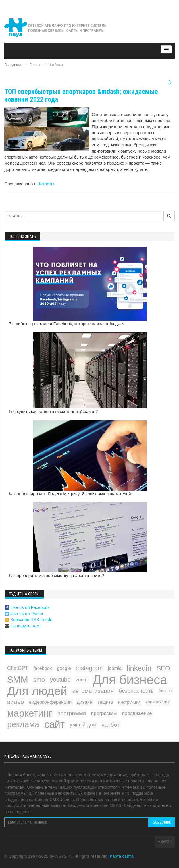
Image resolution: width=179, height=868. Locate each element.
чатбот (111, 725)
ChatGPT (18, 668)
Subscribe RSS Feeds (28, 619)
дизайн (85, 702)
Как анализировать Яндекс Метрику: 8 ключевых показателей (70, 494)
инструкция (129, 702)
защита (105, 702)
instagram (89, 668)
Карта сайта (122, 856)
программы (104, 713)
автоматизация (93, 691)
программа (72, 713)
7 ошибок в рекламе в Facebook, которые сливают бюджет (67, 324)
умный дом (83, 725)
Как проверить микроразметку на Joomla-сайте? (56, 575)
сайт (55, 725)
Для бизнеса (130, 680)
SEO (163, 668)
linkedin (139, 668)
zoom (81, 680)
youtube (60, 680)
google (64, 668)
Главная (36, 65)
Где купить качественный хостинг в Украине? (53, 411)
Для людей (37, 691)
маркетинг (30, 713)
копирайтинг (158, 702)
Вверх (165, 842)
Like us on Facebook (27, 607)
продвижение (137, 713)
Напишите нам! (23, 626)
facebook (42, 668)
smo (39, 680)
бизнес (165, 691)
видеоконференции (50, 702)
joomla (115, 668)
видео (15, 702)
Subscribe (162, 822)
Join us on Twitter (24, 613)
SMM (18, 680)
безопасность (136, 691)
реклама (23, 725)
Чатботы (56, 65)
